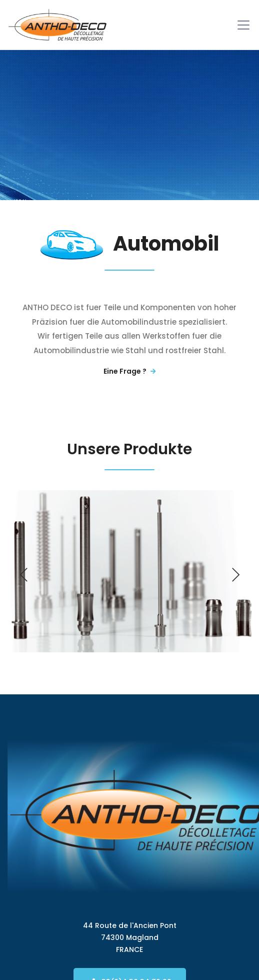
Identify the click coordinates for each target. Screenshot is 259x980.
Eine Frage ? (130, 371)
